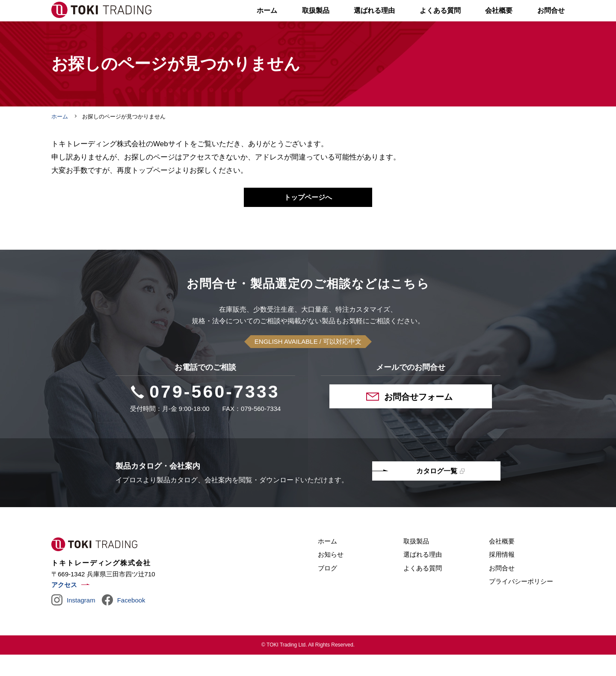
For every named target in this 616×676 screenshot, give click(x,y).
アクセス (64, 606)
